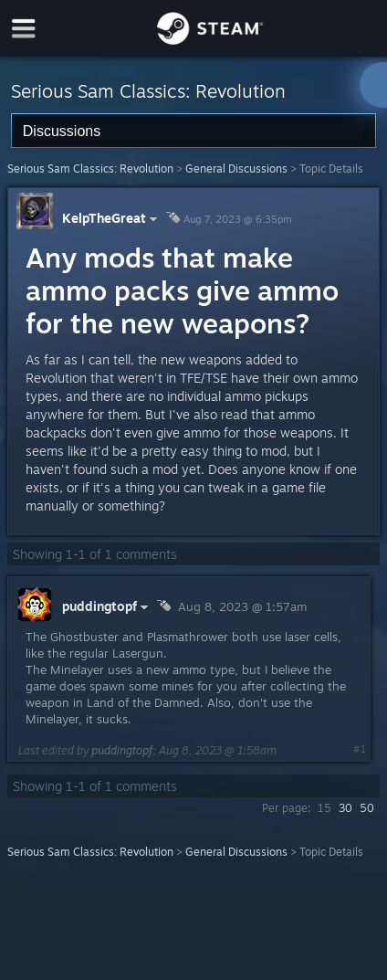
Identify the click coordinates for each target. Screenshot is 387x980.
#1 (360, 749)
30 (345, 808)
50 (367, 808)
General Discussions (236, 169)
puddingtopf (122, 750)
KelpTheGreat (112, 218)
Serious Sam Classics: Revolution (90, 169)
